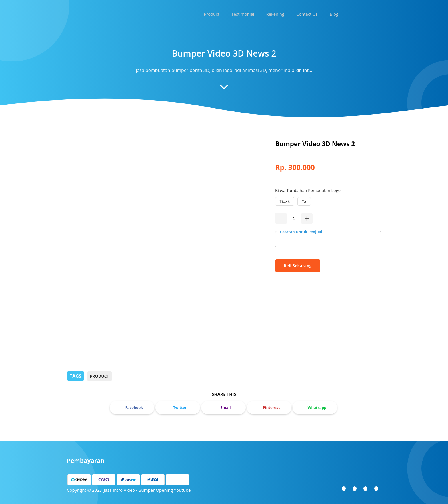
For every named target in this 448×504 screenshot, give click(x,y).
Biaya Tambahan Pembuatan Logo (308, 190)
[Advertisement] (224, 326)
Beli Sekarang (298, 265)
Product (100, 376)
